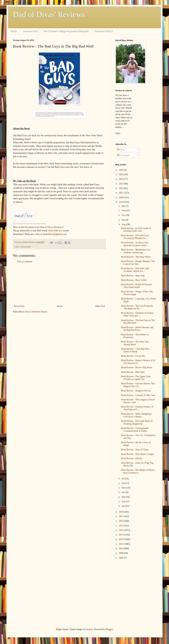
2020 (122, 197)
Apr (124, 492)
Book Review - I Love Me (133, 356)
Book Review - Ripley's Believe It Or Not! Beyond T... (138, 362)
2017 (122, 516)
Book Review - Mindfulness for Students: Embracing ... (136, 251)
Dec (124, 206)
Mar (124, 497)
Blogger (109, 629)
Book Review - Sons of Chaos (135, 450)
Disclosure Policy (104, 31)
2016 (122, 521)
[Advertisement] (59, 284)
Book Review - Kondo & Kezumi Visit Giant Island (136, 286)
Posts (121, 150)
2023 (122, 184)
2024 (122, 179)
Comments (123, 155)
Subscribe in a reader (59, 230)
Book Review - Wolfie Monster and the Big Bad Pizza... (137, 329)
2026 (122, 170)
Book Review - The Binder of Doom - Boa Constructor (138, 471)
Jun (123, 483)
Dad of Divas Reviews (51, 227)
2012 (122, 539)
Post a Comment (25, 262)
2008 (122, 558)
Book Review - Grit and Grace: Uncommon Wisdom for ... (135, 237)
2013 (122, 535)
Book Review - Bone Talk (133, 276)
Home (14, 31)
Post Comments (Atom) (36, 312)
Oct (123, 215)
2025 (122, 174)
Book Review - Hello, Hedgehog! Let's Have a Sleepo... (136, 415)
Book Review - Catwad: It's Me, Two (138, 395)
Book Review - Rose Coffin (134, 280)
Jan (123, 506)
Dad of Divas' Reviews (49, 15)
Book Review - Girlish (131, 459)
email (118, 121)
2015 (122, 526)
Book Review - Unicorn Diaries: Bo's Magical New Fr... (138, 385)
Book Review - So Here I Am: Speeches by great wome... (135, 244)
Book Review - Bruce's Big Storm (137, 368)
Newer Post (19, 306)
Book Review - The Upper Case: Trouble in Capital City (136, 378)
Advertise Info (30, 31)
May (124, 488)
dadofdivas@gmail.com (55, 234)
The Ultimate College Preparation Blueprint (66, 31)
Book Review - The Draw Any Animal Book (135, 343)
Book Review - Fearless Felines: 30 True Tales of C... (137, 408)
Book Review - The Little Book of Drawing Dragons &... (137, 422)
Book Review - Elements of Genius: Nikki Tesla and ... (138, 314)
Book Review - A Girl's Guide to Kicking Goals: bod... (136, 230)
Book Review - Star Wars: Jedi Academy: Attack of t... (135, 270)
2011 (121, 544)
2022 (122, 188)
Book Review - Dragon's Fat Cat (136, 391)
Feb (124, 501)
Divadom (29, 227)
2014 (122, 530)
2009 (122, 553)
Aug (124, 224)
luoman (90, 629)
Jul (123, 479)
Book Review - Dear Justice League (137, 454)
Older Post (100, 306)
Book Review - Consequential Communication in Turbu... (135, 430)
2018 (122, 512)
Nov (124, 211)
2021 (122, 193)
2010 (122, 549)
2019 (122, 202)
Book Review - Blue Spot (133, 372)
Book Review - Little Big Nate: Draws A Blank (135, 350)
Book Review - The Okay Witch (136, 257)
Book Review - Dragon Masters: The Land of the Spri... (138, 263)
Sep (124, 220)
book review (26, 247)
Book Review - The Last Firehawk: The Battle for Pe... (137, 307)
